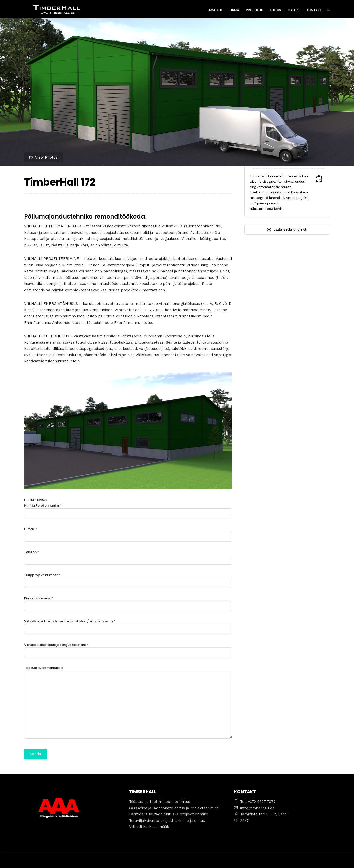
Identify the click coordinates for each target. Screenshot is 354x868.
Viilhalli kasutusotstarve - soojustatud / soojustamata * (128, 625)
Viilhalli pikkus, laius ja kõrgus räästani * (128, 649)
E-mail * (128, 533)
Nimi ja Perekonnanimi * (128, 509)
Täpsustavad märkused (128, 703)
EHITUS (275, 10)
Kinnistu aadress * (128, 602)
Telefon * (128, 556)
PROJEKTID (255, 10)
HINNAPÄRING (128, 629)
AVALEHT (216, 10)
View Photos (44, 157)
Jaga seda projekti (287, 229)
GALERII (294, 10)
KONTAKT (314, 10)
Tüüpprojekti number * (128, 579)
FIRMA (234, 10)
